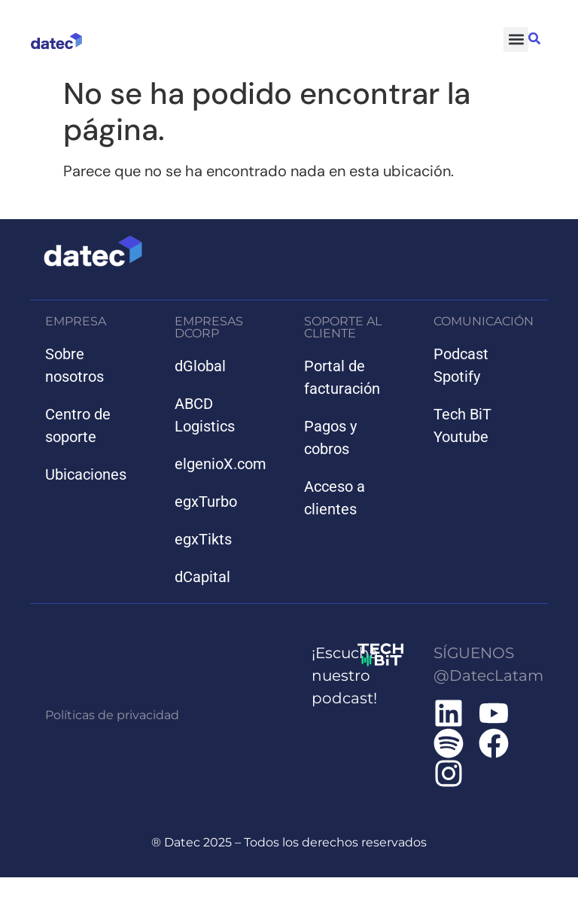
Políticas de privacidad (112, 715)
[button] (516, 40)
